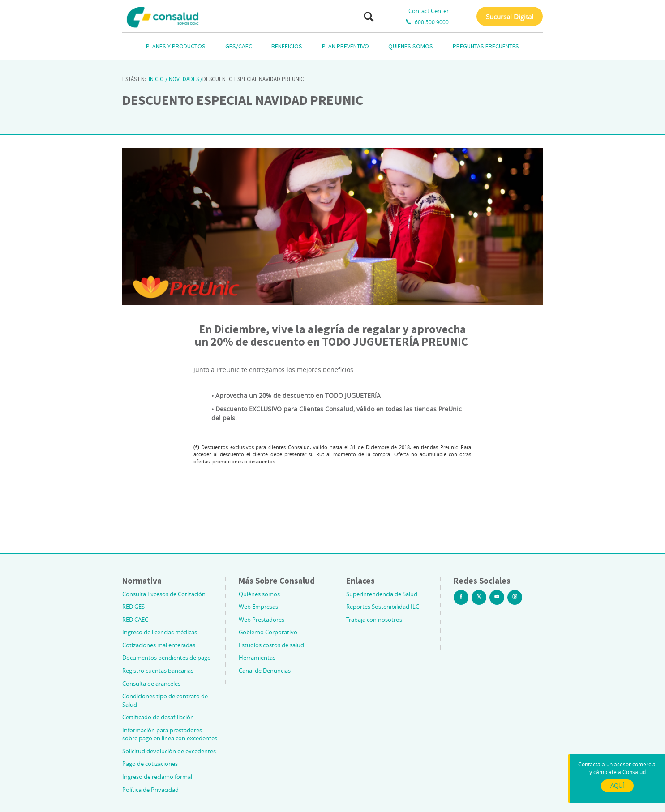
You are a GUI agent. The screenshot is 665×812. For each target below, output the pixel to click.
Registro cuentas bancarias (158, 671)
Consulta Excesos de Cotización (164, 594)
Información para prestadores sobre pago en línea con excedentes (170, 734)
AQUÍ (617, 786)
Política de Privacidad (150, 790)
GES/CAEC (239, 46)
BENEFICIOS (287, 46)
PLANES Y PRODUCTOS (176, 46)
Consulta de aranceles (151, 684)
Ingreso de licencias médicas (160, 632)
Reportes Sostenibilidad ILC (383, 607)
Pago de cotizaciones (150, 764)
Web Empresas (258, 607)
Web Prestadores (262, 620)
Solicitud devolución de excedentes (169, 751)
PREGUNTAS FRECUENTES (486, 46)
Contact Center (429, 11)
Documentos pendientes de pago (167, 658)
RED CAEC (135, 620)
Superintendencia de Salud (382, 594)
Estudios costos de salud (271, 645)
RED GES (133, 607)
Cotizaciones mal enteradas (159, 645)
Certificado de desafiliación (158, 717)
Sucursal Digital (510, 17)
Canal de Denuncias (265, 671)
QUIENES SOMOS (411, 46)
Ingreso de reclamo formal (157, 777)
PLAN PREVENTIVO (345, 46)
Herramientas (257, 658)
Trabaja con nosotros (374, 620)
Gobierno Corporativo (268, 632)
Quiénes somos (259, 594)
